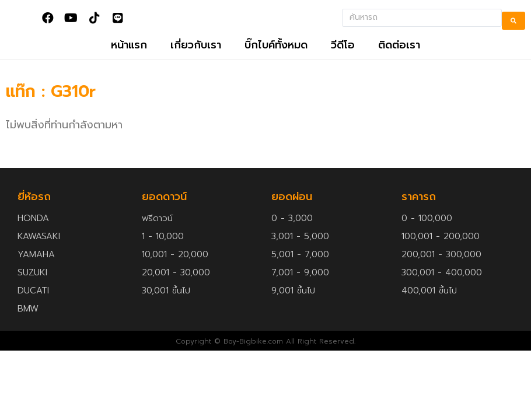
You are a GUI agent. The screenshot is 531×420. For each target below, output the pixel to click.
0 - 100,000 (427, 235)
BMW (28, 325)
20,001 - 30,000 (176, 289)
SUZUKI (32, 289)
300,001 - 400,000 (442, 289)
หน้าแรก (129, 61)
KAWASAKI (39, 253)
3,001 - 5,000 (300, 253)
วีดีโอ (343, 61)
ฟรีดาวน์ (157, 235)
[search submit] (513, 23)
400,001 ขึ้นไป (429, 307)
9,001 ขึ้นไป (293, 307)
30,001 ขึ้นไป (166, 307)
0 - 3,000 (292, 235)
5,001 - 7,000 (300, 271)
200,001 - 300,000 (441, 271)
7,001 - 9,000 (300, 289)
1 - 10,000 (163, 253)
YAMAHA (36, 271)
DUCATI (33, 307)
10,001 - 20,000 (175, 271)
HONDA (33, 235)
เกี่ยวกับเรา (196, 61)
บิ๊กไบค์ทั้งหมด (276, 61)
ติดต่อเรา (399, 61)
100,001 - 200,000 (441, 253)
